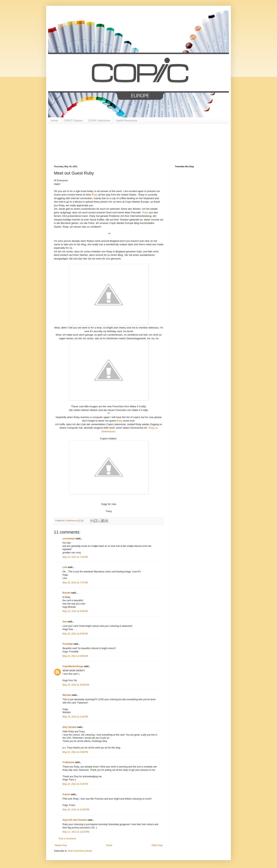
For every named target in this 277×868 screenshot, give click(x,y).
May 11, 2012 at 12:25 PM (76, 832)
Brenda (66, 593)
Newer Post (61, 845)
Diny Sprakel (70, 727)
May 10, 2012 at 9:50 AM (75, 634)
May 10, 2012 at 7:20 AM (75, 557)
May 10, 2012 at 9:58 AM (75, 656)
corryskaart (69, 539)
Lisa (65, 567)
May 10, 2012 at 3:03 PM (75, 784)
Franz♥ (66, 794)
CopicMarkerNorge (73, 666)
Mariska (67, 695)
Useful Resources (127, 121)
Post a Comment (67, 839)
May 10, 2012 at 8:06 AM (75, 611)
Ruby (95, 195)
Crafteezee (68, 762)
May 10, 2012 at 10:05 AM (76, 685)
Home (54, 121)
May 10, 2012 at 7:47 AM (75, 583)
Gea (65, 622)
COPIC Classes (73, 121)
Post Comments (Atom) (80, 851)
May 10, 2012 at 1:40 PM (75, 717)
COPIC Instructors (99, 121)
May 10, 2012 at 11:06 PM (76, 810)
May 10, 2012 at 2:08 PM (75, 752)
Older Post (157, 845)
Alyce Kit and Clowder (75, 820)
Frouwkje (68, 644)
